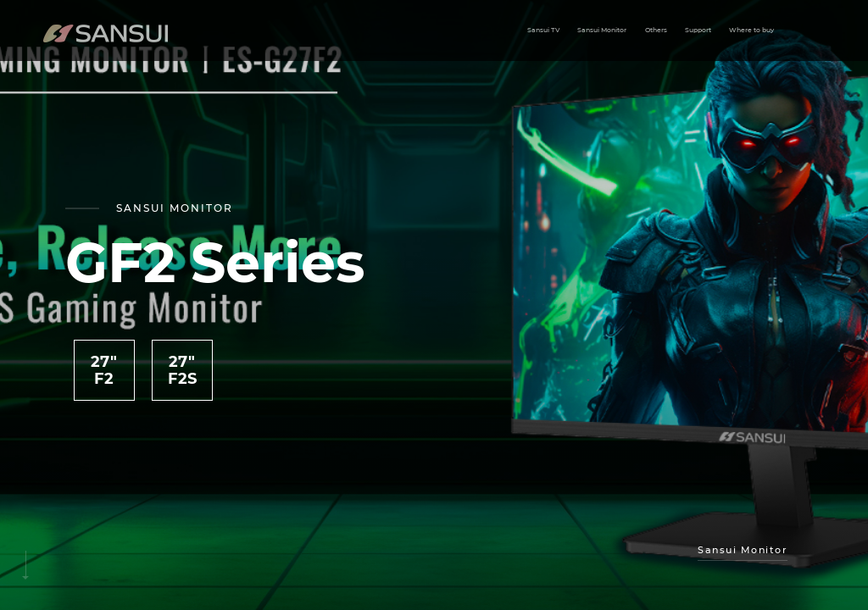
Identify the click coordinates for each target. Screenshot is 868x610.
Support (698, 30)
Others (656, 30)
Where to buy (751, 30)
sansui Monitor (743, 550)
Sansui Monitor (602, 30)
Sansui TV (543, 30)
